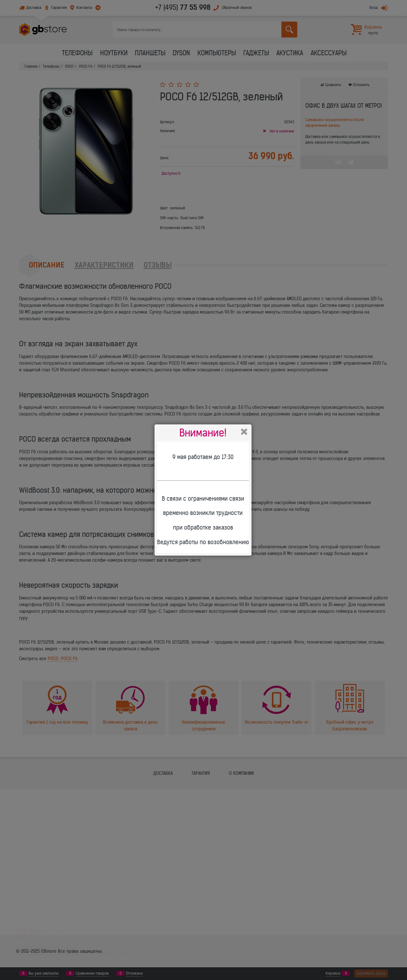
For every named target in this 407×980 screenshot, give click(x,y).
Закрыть (244, 432)
